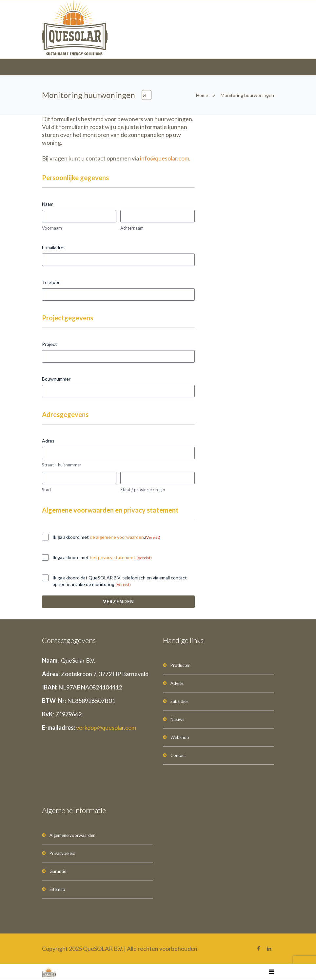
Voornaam (52, 228)
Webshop (180, 737)
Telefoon (51, 282)
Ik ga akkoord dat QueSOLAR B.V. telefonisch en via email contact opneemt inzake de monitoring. (120, 581)
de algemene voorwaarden (117, 537)
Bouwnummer (56, 379)
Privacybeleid (62, 853)
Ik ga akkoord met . (106, 537)
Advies (177, 683)
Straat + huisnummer (62, 465)
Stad (46, 490)
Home (202, 95)
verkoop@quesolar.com (106, 727)
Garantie (58, 871)
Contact (178, 755)
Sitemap (57, 889)
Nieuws (177, 719)
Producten (180, 665)
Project (49, 344)
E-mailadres (54, 247)
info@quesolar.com (165, 158)
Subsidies (179, 701)
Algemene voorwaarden (72, 835)
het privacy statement (113, 557)
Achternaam (132, 228)
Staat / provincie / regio (143, 490)
